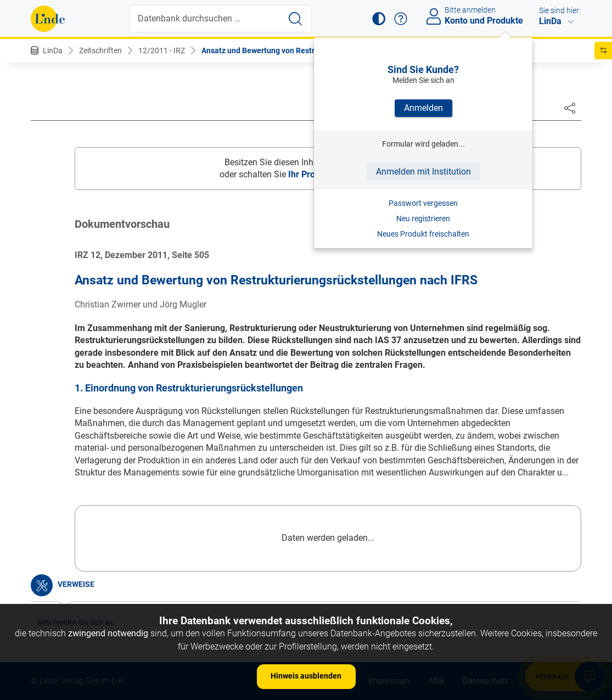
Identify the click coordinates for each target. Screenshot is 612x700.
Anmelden (423, 108)
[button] (379, 19)
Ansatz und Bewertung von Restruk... (265, 51)
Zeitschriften (100, 51)
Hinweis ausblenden (306, 676)
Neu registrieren (423, 219)
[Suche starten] (295, 19)
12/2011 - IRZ (162, 51)
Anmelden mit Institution (423, 172)
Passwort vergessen (423, 203)
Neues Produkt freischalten (423, 234)
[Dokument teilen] (570, 108)
